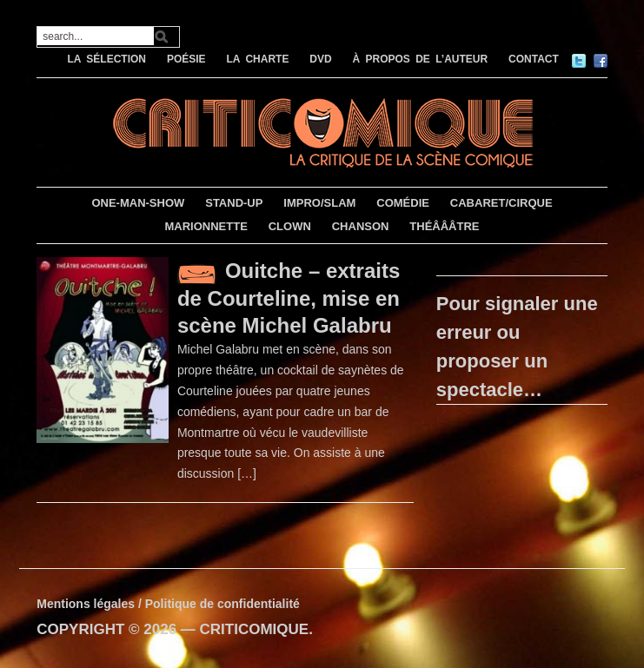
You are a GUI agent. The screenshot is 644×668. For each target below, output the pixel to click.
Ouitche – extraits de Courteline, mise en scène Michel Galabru (289, 298)
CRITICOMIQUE (255, 629)
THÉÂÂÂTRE (444, 226)
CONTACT (534, 59)
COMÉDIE (403, 203)
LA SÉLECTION (106, 59)
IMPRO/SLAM (319, 203)
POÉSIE (186, 59)
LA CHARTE (258, 59)
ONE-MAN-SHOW (138, 203)
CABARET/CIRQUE (501, 203)
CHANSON (361, 226)
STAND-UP (234, 203)
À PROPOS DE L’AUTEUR (421, 59)
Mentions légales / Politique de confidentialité (168, 604)
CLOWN (290, 226)
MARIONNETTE (206, 226)
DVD (320, 59)
